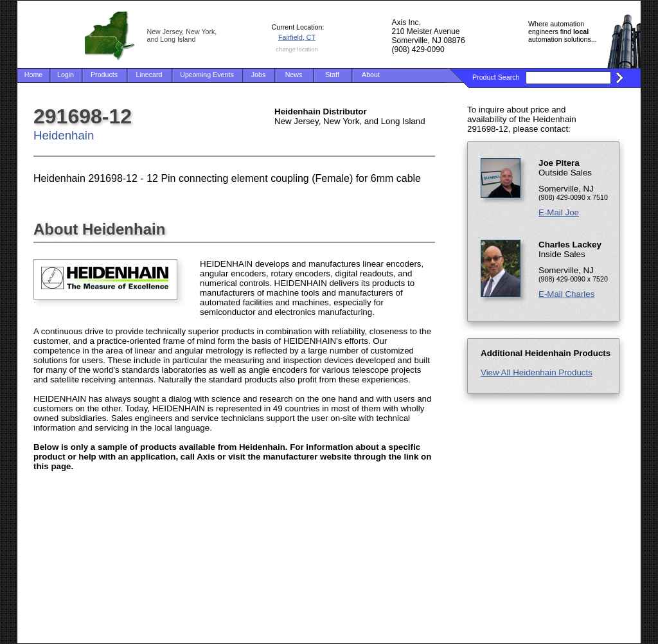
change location (297, 49)
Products (104, 75)
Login (66, 75)
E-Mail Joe (559, 212)
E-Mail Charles (566, 294)
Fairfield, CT (297, 37)
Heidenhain (64, 135)
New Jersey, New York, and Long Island (182, 35)
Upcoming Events (207, 75)
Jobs (259, 75)
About (371, 75)
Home (33, 75)
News (294, 75)
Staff (332, 75)
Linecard (149, 75)
